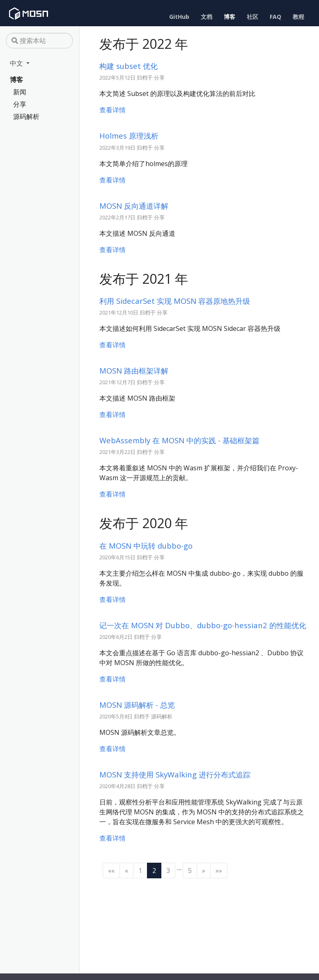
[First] (111, 871)
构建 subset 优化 (129, 66)
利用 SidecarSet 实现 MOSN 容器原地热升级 (175, 301)
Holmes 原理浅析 (129, 136)
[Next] (204, 871)
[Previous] (126, 871)
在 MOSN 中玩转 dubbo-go (146, 546)
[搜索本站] (39, 41)
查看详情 (112, 110)
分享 (20, 104)
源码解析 (26, 116)
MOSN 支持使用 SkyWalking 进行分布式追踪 (175, 774)
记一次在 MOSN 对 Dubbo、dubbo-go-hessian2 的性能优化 (203, 625)
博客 (16, 80)
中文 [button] (17, 63)
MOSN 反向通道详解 (134, 206)
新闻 (20, 92)
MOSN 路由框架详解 (134, 370)
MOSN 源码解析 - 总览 (137, 705)
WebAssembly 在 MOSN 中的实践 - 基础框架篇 (179, 440)
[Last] (219, 871)
